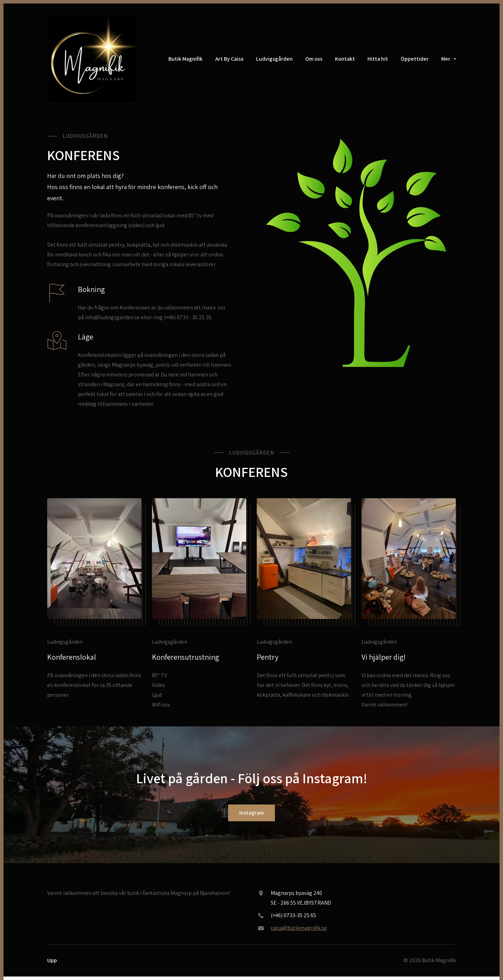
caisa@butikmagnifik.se (299, 928)
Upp (52, 960)
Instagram (251, 813)
